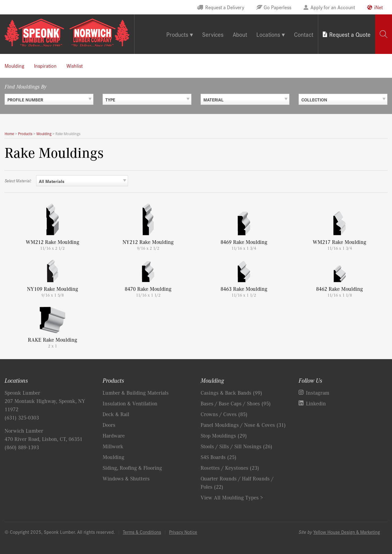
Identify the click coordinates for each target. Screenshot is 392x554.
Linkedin (316, 403)
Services (213, 34)
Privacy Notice (183, 532)
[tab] (384, 34)
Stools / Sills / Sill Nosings (236, 446)
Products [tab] (177, 34)
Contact (304, 34)
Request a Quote (350, 34)
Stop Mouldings (224, 435)
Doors (109, 425)
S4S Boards (219, 457)
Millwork (113, 446)
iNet (379, 7)
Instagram (318, 393)
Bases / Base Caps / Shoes (236, 403)
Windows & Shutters (126, 478)
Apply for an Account (333, 7)
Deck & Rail (116, 414)
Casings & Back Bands (231, 393)
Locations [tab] (268, 34)
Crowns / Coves (224, 414)
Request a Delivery (225, 7)
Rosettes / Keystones (230, 468)
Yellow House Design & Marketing (347, 532)
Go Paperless (277, 7)
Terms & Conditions (142, 532)
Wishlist (75, 66)
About (240, 34)
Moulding (14, 66)
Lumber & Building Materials (136, 393)
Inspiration (45, 66)
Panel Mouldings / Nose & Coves (243, 425)
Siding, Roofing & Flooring (132, 468)
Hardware (114, 435)
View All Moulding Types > (232, 497)
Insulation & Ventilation (130, 403)
